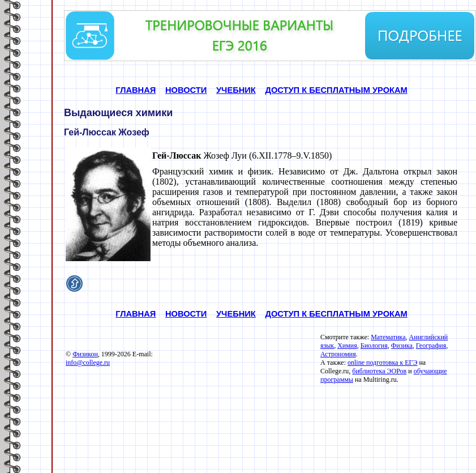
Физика (402, 346)
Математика (388, 337)
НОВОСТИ (186, 90)
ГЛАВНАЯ (136, 90)
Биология (374, 346)
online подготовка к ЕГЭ (382, 363)
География (431, 346)
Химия (347, 346)
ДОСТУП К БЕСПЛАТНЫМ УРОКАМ (336, 90)
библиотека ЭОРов (379, 371)
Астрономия (338, 354)
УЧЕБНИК (236, 90)
